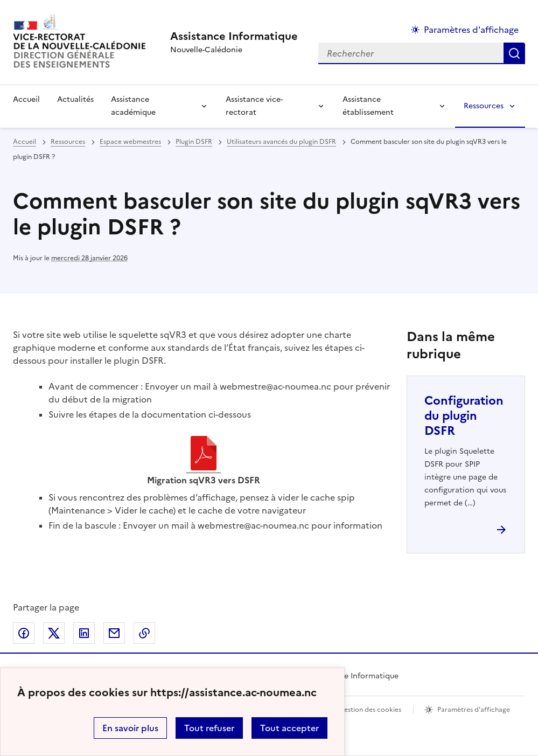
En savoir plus (130, 728)
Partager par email (114, 633)
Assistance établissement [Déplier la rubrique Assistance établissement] (368, 106)
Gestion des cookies (370, 710)
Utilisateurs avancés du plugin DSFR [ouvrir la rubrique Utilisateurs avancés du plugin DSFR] (281, 142)
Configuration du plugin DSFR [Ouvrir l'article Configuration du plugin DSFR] (464, 416)
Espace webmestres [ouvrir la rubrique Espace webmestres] (130, 142)
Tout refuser (209, 728)
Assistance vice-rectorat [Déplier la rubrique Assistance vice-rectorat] (254, 106)
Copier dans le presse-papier (144, 633)
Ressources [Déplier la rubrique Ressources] (484, 106)
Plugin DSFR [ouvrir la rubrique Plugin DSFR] (194, 142)
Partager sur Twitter (54, 633)
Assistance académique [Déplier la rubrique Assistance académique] (133, 106)
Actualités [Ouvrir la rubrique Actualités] (75, 99)
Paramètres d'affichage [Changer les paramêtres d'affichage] (471, 30)
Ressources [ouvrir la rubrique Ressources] (68, 142)
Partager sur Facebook (24, 633)
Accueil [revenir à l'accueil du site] (26, 99)
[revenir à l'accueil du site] (234, 36)
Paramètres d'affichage (474, 710)
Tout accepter (289, 728)
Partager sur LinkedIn (84, 633)
